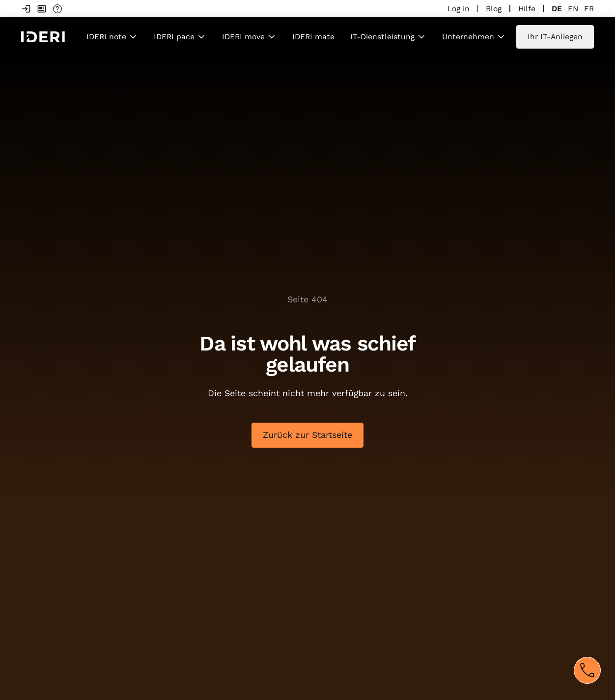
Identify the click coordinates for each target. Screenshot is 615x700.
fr (589, 9)
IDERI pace (174, 37)
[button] (112, 37)
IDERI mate (313, 37)
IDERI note (106, 37)
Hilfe (527, 9)
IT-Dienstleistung (382, 37)
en (573, 9)
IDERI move (243, 37)
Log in (459, 9)
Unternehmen (468, 37)
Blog (494, 9)
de (557, 9)
